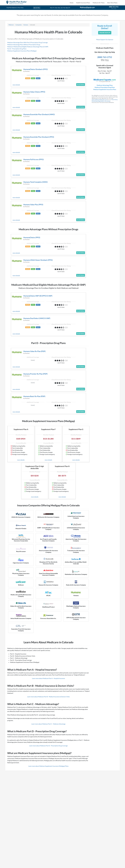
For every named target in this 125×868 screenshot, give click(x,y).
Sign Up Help (37, 8)
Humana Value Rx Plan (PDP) (34, 351)
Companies (19, 25)
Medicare (11, 25)
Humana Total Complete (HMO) (35, 182)
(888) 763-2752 (114, 7)
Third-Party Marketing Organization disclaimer (105, 100)
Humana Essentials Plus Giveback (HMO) (39, 114)
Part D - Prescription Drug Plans (17, 49)
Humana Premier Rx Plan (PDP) (35, 374)
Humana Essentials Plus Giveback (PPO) (39, 137)
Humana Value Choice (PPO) (34, 92)
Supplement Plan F (48, 429)
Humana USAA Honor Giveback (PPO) (38, 260)
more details (16, 85)
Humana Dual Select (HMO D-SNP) (37, 318)
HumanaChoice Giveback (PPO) (36, 69)
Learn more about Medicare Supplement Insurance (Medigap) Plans (48, 766)
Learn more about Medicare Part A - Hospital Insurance (48, 678)
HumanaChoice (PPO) (32, 237)
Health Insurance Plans (83, 3)
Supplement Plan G (76, 429)
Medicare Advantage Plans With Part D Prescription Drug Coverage (27, 42)
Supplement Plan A (21, 429)
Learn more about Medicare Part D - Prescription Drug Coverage (48, 746)
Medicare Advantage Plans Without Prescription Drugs (24, 45)
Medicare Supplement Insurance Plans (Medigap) (22, 51)
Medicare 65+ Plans (99, 3)
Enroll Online (81, 85)
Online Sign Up (105, 33)
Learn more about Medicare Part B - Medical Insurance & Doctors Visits (48, 697)
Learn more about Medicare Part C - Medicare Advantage (48, 724)
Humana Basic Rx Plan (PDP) (34, 396)
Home (72, 3)
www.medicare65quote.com (99, 100)
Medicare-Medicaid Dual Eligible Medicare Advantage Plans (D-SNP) (28, 47)
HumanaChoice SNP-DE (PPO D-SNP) (38, 296)
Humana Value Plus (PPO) (33, 205)
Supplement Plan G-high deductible (35, 467)
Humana (26, 25)
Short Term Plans (112, 3)
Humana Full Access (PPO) (34, 159)
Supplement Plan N (62, 466)
